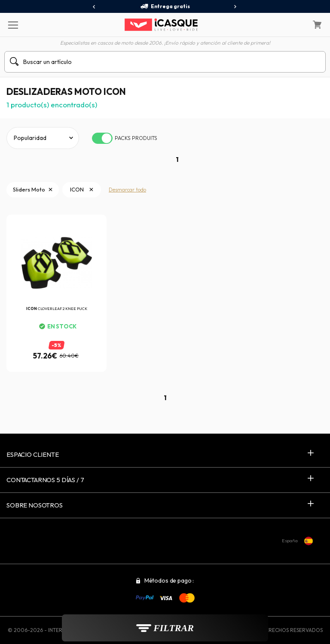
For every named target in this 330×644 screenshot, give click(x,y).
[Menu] (13, 24)
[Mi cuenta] (295, 25)
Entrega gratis (165, 6)
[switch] (102, 138)
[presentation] (94, 7)
